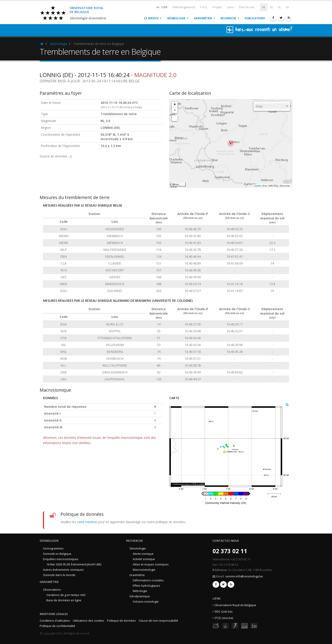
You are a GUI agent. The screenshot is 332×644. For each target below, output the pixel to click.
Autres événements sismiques (63, 570)
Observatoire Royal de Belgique (235, 605)
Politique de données (121, 621)
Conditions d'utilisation (55, 621)
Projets (217, 7)
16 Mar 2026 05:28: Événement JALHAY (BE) (74, 564)
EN (271, 7)
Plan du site (247, 7)
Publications (255, 18)
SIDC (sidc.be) (223, 612)
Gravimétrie (203, 18)
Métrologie (140, 591)
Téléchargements (184, 7)
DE (287, 7)
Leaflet (257, 186)
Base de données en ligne (64, 600)
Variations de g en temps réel (66, 595)
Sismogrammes (53, 548)
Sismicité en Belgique (57, 554)
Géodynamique (140, 596)
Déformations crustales (148, 580)
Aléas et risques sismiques (151, 564)
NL (279, 7)
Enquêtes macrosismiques (61, 559)
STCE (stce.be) (224, 618)
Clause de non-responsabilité (158, 621)
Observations (52, 590)
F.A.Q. (204, 7)
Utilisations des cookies (89, 621)
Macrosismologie (144, 570)
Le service (151, 18)
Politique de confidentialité (57, 626)
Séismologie (176, 18)
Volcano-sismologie (146, 602)
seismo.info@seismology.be (244, 576)
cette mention (87, 522)
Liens (230, 7)
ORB (161, 7)
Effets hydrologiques (146, 586)
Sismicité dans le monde (59, 575)
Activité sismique (144, 559)
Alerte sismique (143, 554)
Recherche (228, 18)
